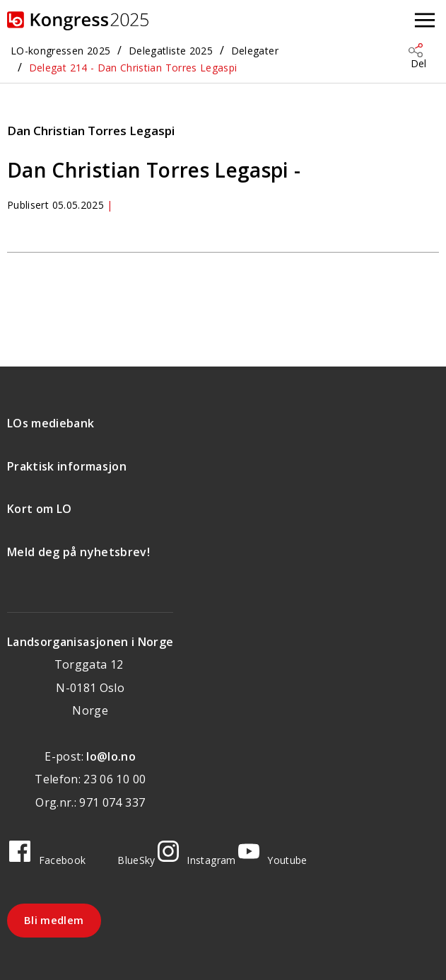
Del (418, 63)
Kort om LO (40, 509)
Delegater (255, 51)
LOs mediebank (51, 423)
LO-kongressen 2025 (60, 51)
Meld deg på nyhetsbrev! (78, 552)
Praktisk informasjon (67, 466)
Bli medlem (54, 920)
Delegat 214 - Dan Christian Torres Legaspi (133, 68)
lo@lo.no (111, 756)
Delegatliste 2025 (171, 51)
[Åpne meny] (425, 21)
